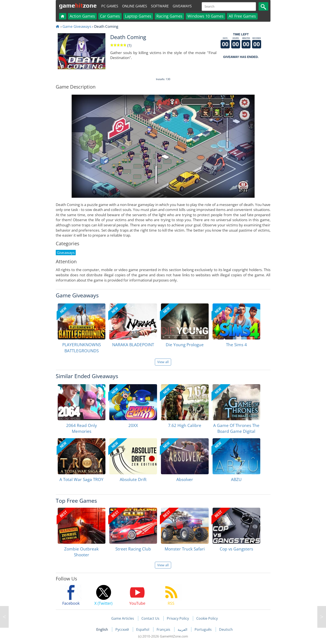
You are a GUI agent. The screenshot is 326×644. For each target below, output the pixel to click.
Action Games (82, 16)
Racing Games (169, 16)
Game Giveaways (77, 26)
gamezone (78, 5)
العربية (183, 629)
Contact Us (150, 618)
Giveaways (182, 6)
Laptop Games (138, 16)
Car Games (110, 16)
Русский (123, 629)
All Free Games (242, 16)
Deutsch (226, 629)
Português (204, 629)
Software (160, 6)
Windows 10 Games (206, 16)
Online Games (135, 6)
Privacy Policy (178, 618)
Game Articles (123, 618)
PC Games (110, 6)
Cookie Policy (207, 618)
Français (164, 629)
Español (143, 629)
